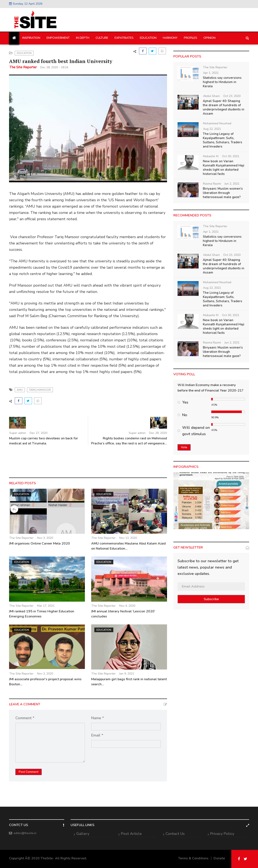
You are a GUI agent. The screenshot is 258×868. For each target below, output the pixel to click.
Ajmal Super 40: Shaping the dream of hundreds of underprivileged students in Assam (224, 107)
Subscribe (211, 599)
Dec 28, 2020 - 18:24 (54, 67)
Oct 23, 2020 (232, 96)
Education (148, 38)
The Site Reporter (23, 67)
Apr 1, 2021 (211, 73)
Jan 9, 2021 (127, 674)
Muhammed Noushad (217, 123)
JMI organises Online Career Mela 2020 (39, 543)
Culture (102, 38)
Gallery (83, 834)
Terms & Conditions (193, 858)
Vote (184, 447)
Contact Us (175, 834)
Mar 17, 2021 (46, 606)
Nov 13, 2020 (128, 538)
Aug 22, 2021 (212, 129)
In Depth (83, 38)
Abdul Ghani (211, 96)
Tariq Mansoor (40, 390)
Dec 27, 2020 (39, 433)
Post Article (131, 834)
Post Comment (29, 772)
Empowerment (58, 38)
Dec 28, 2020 (158, 433)
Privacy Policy (222, 834)
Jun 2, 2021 (232, 184)
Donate (219, 858)
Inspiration (31, 38)
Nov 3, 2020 (45, 538)
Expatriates (124, 38)
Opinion (209, 38)
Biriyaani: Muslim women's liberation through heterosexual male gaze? (223, 193)
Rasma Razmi (212, 184)
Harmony (170, 38)
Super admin (18, 433)
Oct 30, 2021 (231, 156)
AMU (20, 390)
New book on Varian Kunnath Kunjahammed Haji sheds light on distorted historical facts (224, 168)
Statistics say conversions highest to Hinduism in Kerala (222, 82)
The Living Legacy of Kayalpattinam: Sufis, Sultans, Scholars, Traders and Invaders (223, 140)
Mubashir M (211, 156)
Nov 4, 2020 (127, 606)
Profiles (190, 38)
